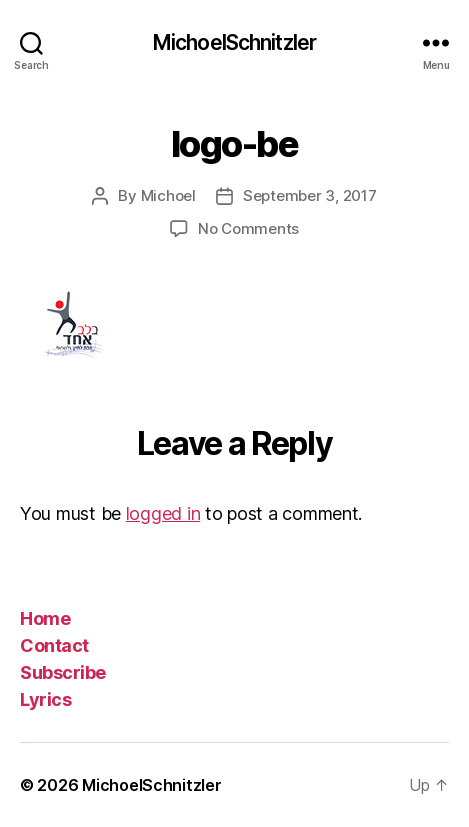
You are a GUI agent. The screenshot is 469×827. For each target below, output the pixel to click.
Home (45, 618)
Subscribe (63, 672)
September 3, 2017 (310, 195)
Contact (54, 645)
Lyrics (45, 699)
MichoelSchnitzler (234, 42)
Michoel (168, 195)
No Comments (248, 228)
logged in (163, 513)
